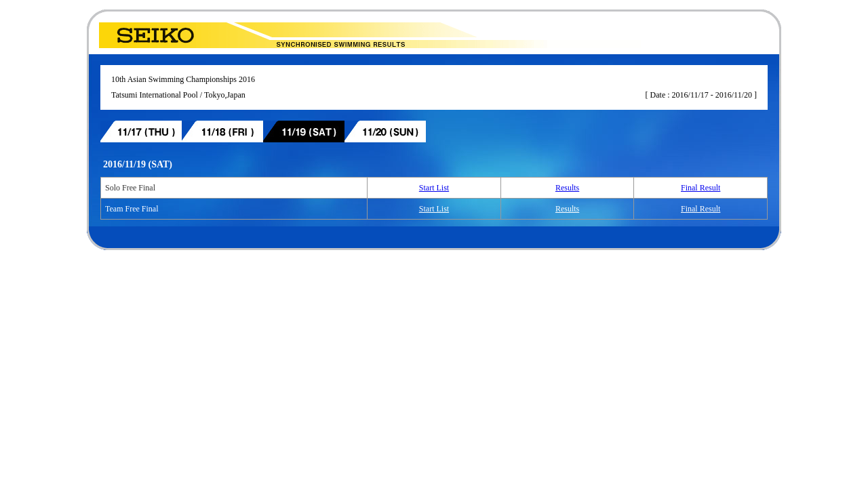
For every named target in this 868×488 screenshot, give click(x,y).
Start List (434, 188)
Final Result (701, 188)
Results (567, 188)
